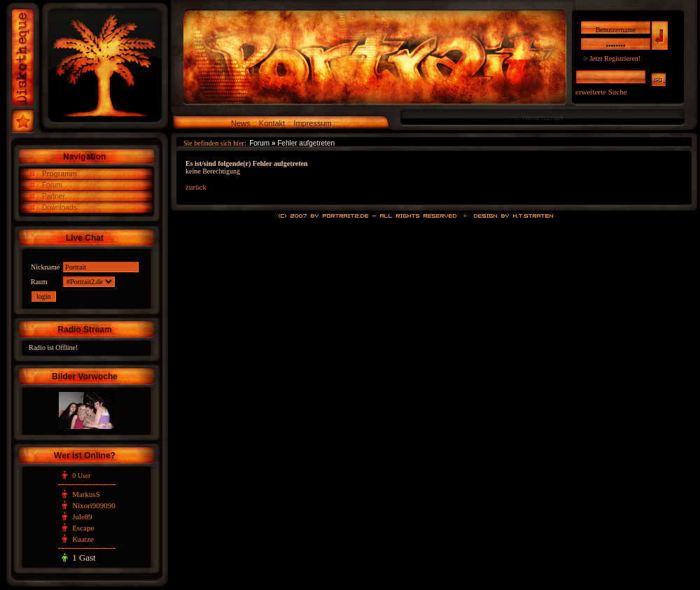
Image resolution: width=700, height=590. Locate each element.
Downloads (59, 208)
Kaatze (83, 539)
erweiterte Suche (601, 92)
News (241, 123)
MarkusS (86, 494)
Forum (52, 185)
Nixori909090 (94, 505)
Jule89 (82, 517)
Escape (83, 528)
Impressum (312, 123)
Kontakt (272, 123)
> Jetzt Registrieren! (612, 58)
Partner (54, 196)
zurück (196, 187)
